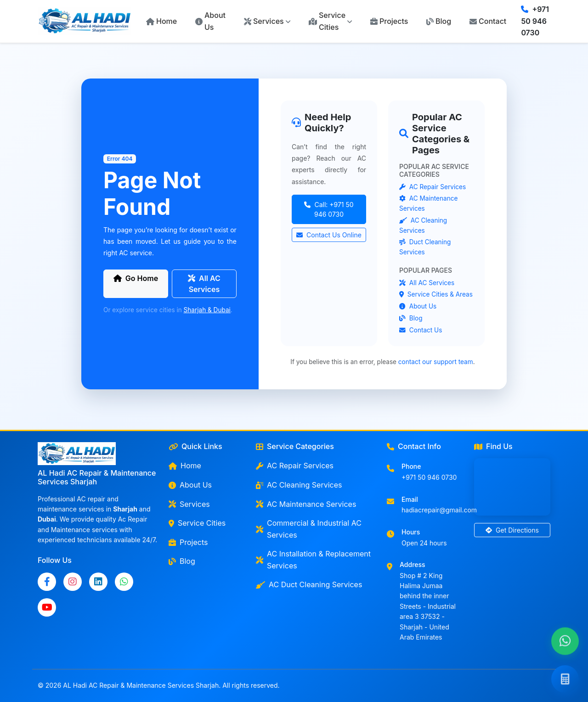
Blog (439, 21)
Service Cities (197, 523)
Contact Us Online (329, 235)
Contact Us (421, 330)
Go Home (136, 278)
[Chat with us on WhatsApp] (565, 641)
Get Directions (512, 530)
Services (189, 504)
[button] (267, 22)
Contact (488, 21)
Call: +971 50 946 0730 (329, 209)
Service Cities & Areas (436, 294)
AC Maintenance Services (306, 504)
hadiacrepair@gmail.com (439, 510)
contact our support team (436, 362)
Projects (389, 21)
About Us (210, 21)
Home (161, 21)
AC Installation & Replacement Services (313, 560)
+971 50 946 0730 (535, 21)
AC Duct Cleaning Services (309, 584)
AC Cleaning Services (299, 485)
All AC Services (204, 284)
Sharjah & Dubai (207, 310)
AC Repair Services (433, 187)
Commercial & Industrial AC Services (309, 529)
